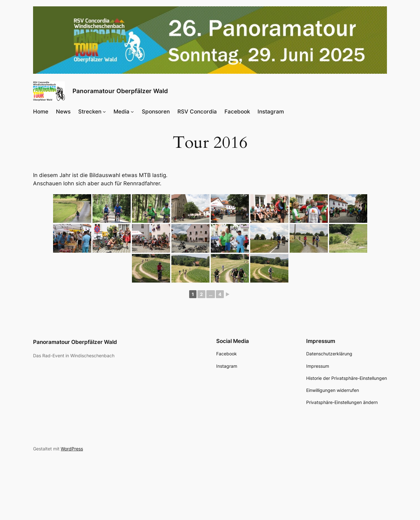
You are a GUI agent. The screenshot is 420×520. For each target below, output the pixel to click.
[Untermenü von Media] (132, 111)
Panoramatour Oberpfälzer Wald (120, 91)
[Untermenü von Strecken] (104, 111)
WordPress (72, 449)
